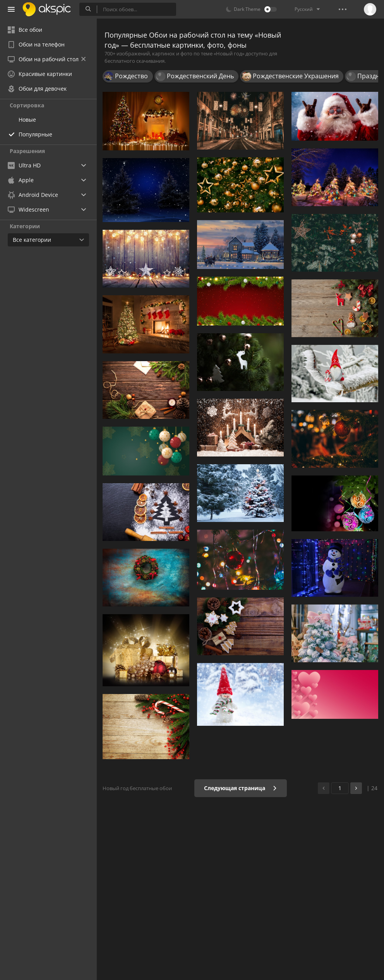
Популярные (35, 134)
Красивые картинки (40, 74)
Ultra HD (24, 165)
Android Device (33, 195)
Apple (21, 180)
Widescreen (28, 209)
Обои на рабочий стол (47, 59)
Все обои (25, 30)
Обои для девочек (37, 89)
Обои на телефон (36, 44)
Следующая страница (241, 788)
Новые (27, 120)
